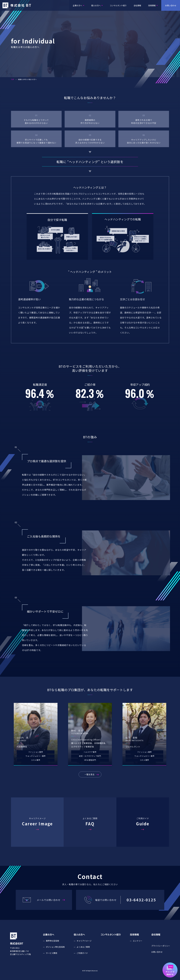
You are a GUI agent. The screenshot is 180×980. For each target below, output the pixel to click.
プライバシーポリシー (161, 953)
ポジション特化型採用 (55, 954)
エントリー (138, 948)
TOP (13, 79)
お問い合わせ (172, 5)
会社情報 (137, 5)
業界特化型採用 (52, 948)
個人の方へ (97, 5)
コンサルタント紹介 (118, 5)
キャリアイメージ (84, 948)
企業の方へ (78, 5)
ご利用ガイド (82, 960)
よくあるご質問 (83, 954)
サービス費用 (51, 960)
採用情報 (153, 5)
